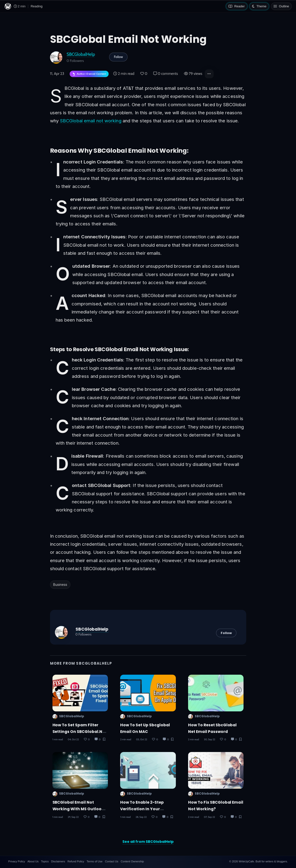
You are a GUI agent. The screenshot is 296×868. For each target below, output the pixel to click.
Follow (118, 57)
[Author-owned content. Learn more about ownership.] (89, 74)
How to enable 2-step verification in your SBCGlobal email (142, 809)
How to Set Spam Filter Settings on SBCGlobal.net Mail (80, 732)
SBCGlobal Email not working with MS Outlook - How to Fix (80, 809)
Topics (45, 861)
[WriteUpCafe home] (8, 6)
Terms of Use (95, 861)
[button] (209, 74)
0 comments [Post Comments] (166, 74)
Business (60, 585)
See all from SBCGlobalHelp (148, 842)
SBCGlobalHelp (81, 54)
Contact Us (112, 861)
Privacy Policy (17, 861)
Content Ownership (132, 861)
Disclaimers (58, 861)
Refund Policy (76, 861)
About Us (33, 861)
